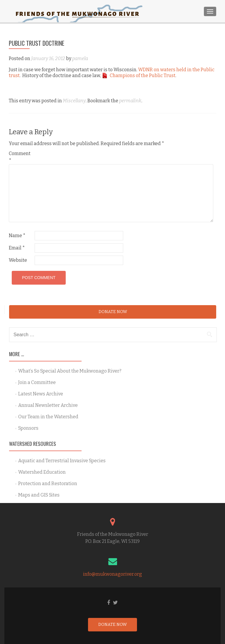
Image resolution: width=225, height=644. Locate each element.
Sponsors (28, 428)
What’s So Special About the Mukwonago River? (70, 371)
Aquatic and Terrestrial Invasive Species (62, 461)
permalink (130, 101)
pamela (80, 58)
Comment (20, 157)
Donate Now (113, 312)
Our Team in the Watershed (48, 417)
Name (17, 236)
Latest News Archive (41, 394)
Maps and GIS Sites (39, 495)
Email (17, 248)
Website (18, 260)
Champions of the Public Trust (143, 75)
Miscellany (74, 101)
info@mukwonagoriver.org (112, 574)
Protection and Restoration (48, 484)
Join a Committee (37, 382)
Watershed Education (42, 472)
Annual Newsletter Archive (48, 405)
